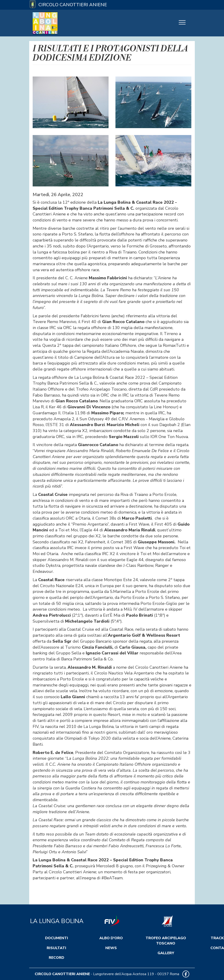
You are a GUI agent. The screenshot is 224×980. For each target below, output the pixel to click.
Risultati (56, 948)
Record (56, 958)
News (111, 948)
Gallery (166, 953)
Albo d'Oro (111, 938)
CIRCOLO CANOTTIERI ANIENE (62, 974)
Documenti (57, 938)
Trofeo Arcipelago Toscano (166, 941)
